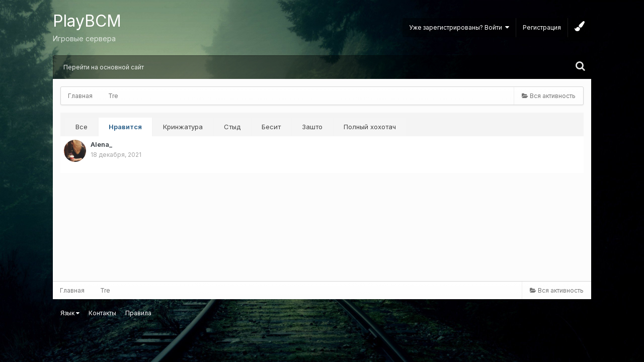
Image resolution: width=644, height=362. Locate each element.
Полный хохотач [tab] (370, 127)
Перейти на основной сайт (104, 67)
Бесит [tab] (271, 127)
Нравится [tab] (125, 127)
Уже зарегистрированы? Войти (459, 27)
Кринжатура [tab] (183, 127)
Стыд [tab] (232, 127)
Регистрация (542, 27)
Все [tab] (82, 127)
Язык (70, 313)
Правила (138, 313)
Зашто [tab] (312, 127)
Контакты (102, 313)
